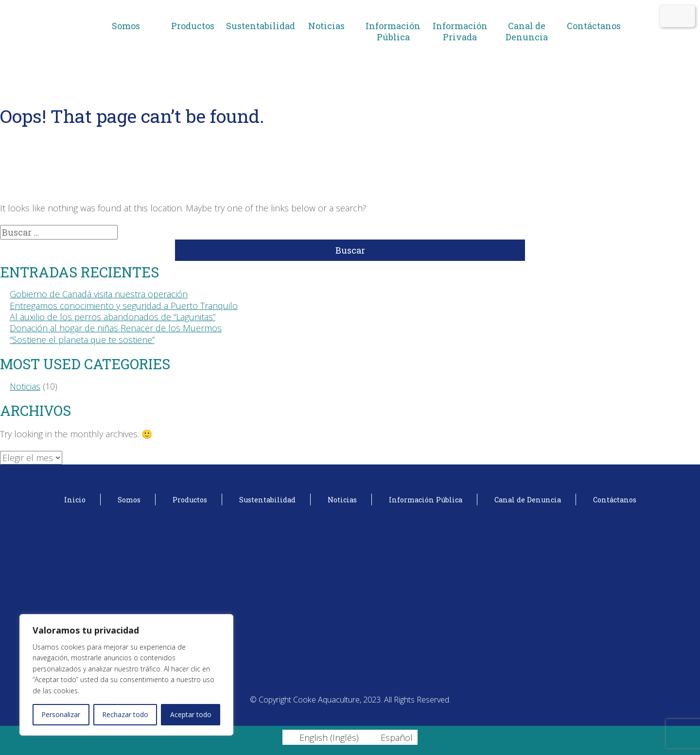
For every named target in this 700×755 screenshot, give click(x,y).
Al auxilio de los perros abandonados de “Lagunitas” (113, 317)
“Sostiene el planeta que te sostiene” (82, 340)
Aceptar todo (191, 714)
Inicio (75, 500)
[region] (126, 675)
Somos (126, 26)
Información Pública (393, 31)
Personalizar (61, 714)
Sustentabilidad (260, 26)
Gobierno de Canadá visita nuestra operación (99, 294)
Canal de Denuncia (527, 31)
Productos (193, 26)
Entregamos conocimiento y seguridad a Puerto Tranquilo (124, 306)
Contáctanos (594, 26)
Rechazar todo (125, 714)
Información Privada (460, 31)
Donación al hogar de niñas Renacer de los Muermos (116, 328)
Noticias (326, 26)
